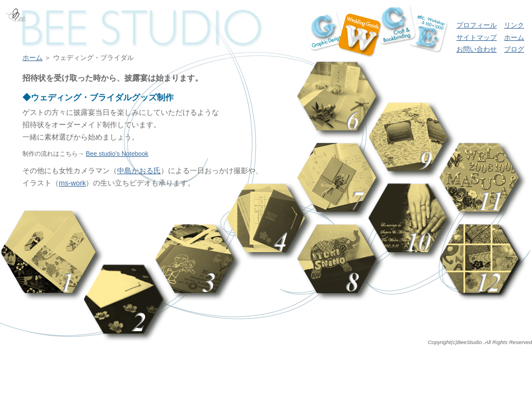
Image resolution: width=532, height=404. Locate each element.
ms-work (72, 183)
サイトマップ (477, 38)
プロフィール (477, 25)
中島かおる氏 (139, 171)
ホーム (514, 38)
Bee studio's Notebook (117, 154)
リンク (514, 25)
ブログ (514, 49)
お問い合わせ (477, 49)
